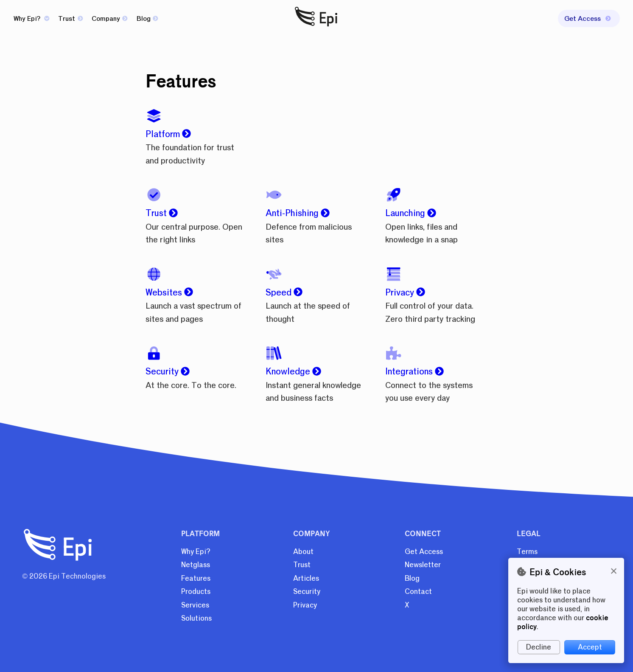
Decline (539, 647)
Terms (527, 552)
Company (110, 19)
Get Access (424, 552)
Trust (70, 19)
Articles (306, 578)
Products (196, 592)
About (303, 552)
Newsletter (423, 565)
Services (195, 605)
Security (307, 592)
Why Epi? (32, 19)
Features (196, 578)
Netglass (196, 565)
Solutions (196, 618)
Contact (418, 592)
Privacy (305, 605)
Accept (590, 647)
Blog (147, 19)
